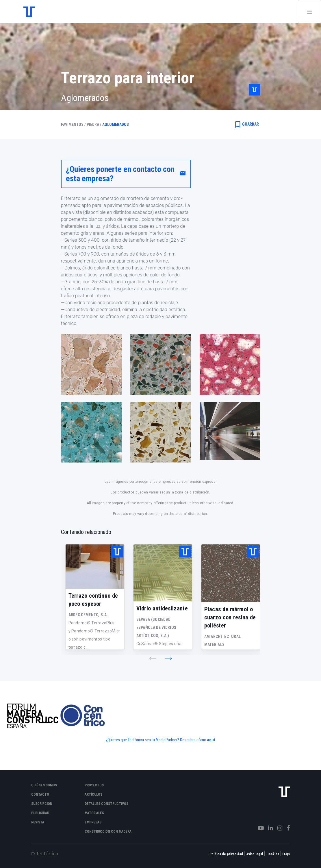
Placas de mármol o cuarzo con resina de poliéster (230, 617)
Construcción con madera (108, 832)
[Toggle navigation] (309, 12)
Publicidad (40, 813)
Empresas (93, 822)
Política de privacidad (226, 854)
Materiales (94, 813)
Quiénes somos (44, 785)
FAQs (286, 854)
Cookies (273, 854)
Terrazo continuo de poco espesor (93, 600)
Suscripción (42, 804)
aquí (211, 740)
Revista (38, 822)
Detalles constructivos (106, 804)
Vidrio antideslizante (162, 608)
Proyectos (94, 785)
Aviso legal (255, 854)
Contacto (40, 794)
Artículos (93, 794)
